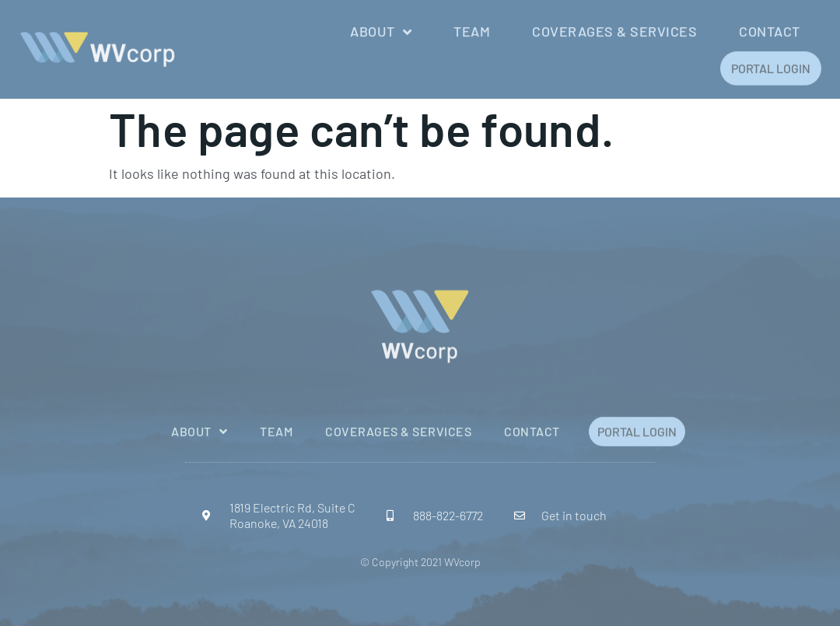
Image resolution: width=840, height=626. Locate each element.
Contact (770, 30)
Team (472, 30)
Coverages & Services (614, 30)
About (381, 30)
